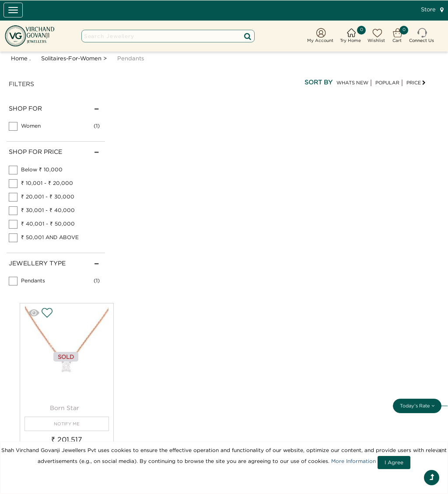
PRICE (416, 83)
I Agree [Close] (394, 462)
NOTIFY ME (67, 424)
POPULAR (387, 83)
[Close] (440, 450)
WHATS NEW (352, 83)
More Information (353, 461)
